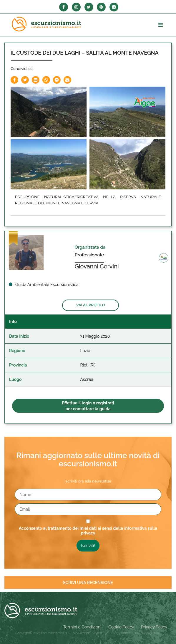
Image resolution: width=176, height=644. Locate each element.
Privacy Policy (154, 627)
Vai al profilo (91, 305)
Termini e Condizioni (82, 627)
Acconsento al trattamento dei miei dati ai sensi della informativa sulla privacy (88, 531)
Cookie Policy (121, 627)
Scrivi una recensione (88, 583)
